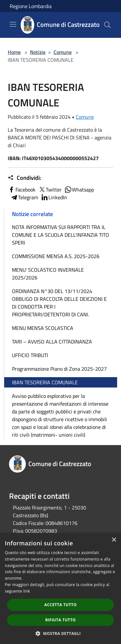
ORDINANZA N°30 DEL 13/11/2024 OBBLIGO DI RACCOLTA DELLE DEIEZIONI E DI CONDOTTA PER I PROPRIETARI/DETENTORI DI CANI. (59, 303)
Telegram (24, 197)
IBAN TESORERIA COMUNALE (45, 382)
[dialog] (60, 589)
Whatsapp (79, 190)
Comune (63, 52)
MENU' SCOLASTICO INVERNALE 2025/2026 (48, 274)
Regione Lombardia (31, 6)
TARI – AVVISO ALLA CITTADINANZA (52, 342)
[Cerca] (107, 25)
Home (14, 52)
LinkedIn (54, 197)
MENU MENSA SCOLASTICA (43, 328)
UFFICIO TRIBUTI (30, 355)
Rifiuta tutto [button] (60, 620)
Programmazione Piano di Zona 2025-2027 (59, 369)
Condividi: (24, 178)
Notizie (38, 52)
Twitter (50, 190)
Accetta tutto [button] (60, 605)
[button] (61, 633)
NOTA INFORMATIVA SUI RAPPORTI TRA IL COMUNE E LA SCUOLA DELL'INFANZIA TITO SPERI (60, 235)
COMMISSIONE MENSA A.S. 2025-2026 (56, 256)
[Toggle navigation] (13, 24)
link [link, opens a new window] (27, 591)
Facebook (22, 190)
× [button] (114, 540)
